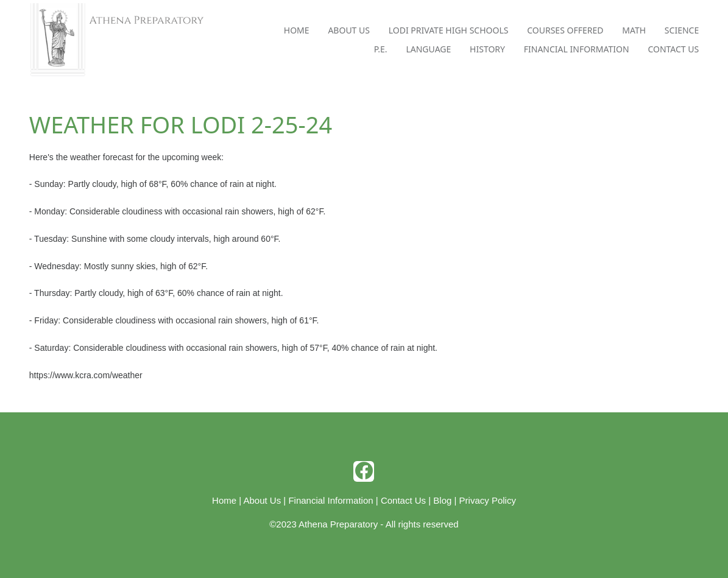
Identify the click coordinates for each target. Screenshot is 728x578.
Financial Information (577, 49)
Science (682, 30)
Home (297, 30)
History (487, 49)
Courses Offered (565, 30)
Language (428, 49)
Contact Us (673, 49)
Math (634, 30)
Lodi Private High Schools (449, 30)
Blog (442, 500)
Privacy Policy (488, 500)
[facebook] (364, 471)
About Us (349, 30)
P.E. (381, 49)
